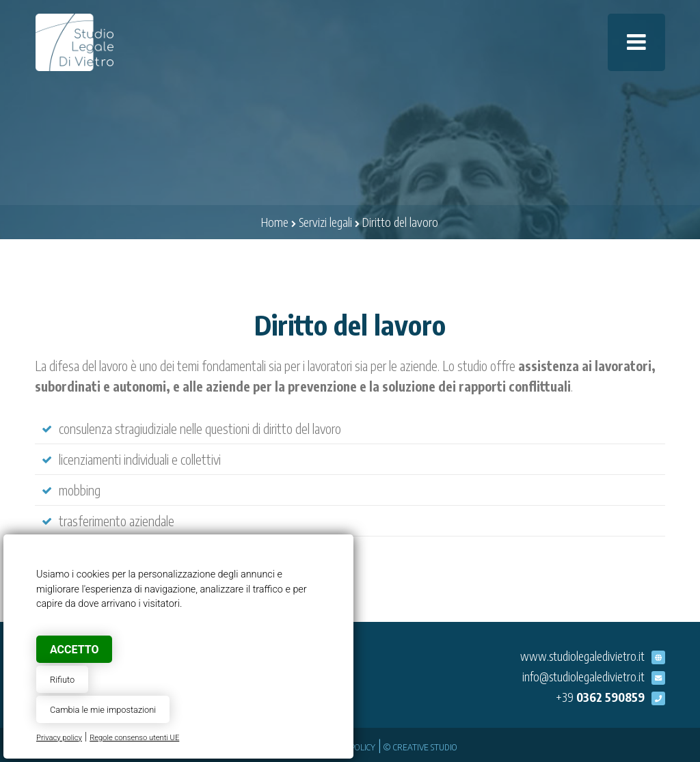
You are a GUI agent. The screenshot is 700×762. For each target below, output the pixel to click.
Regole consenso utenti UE (134, 738)
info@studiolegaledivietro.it (583, 677)
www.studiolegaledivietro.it (582, 656)
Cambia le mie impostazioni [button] (103, 710)
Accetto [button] (74, 650)
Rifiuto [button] (62, 680)
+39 (600, 697)
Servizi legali (325, 222)
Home (275, 222)
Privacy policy (59, 738)
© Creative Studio (420, 747)
